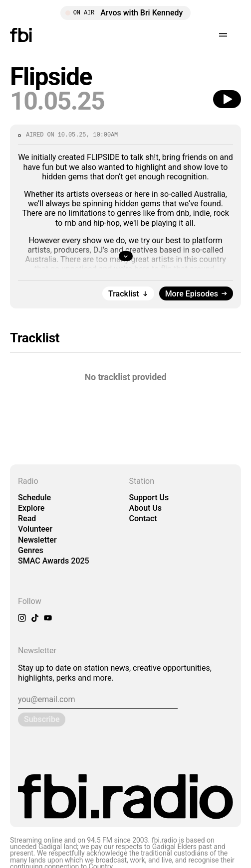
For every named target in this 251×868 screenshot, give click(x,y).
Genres (31, 550)
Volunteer (35, 529)
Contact (143, 518)
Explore (31, 508)
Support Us (149, 498)
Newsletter (37, 540)
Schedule (34, 498)
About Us (146, 508)
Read (27, 518)
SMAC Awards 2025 (54, 561)
